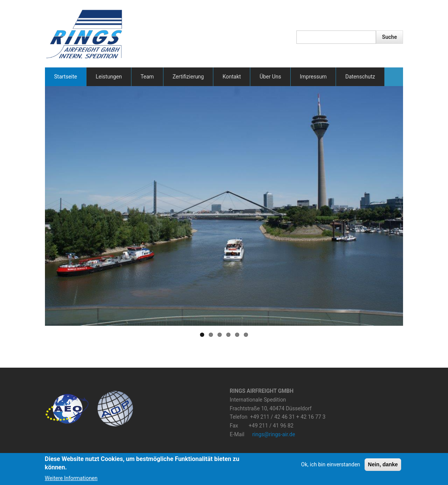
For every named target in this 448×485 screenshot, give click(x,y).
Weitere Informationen (71, 478)
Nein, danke (383, 464)
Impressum (313, 77)
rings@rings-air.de (274, 434)
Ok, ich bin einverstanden (330, 464)
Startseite (66, 77)
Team (147, 77)
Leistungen (109, 77)
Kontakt (232, 77)
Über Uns (270, 77)
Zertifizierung (188, 77)
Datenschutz (360, 77)
